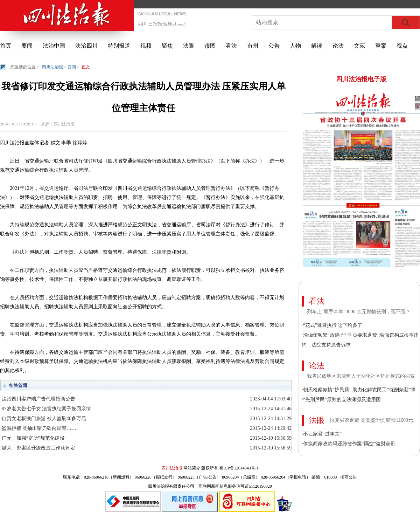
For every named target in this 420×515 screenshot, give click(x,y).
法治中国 (54, 46)
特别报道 (119, 46)
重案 (381, 46)
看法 (231, 46)
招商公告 (349, 477)
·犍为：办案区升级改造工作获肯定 (38, 448)
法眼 (189, 46)
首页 (6, 46)
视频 (146, 46)
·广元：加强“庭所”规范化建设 (33, 438)
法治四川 (86, 46)
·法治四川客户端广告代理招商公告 (38, 399)
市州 (253, 46)
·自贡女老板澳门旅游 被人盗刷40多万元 (43, 418)
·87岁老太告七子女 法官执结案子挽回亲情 (46, 409)
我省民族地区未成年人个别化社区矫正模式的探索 (361, 376)
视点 (402, 46)
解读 (317, 46)
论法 (338, 46)
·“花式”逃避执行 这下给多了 (332, 325)
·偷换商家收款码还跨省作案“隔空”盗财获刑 (349, 444)
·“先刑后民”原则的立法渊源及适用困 (341, 400)
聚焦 (167, 46)
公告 (274, 46)
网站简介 (192, 468)
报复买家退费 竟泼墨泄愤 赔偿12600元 (371, 420)
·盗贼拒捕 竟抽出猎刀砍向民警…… (38, 428)
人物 (295, 46)
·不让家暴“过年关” (322, 434)
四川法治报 (52, 67)
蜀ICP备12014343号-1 (239, 468)
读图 (210, 46)
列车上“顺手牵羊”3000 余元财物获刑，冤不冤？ (359, 312)
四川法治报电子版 (361, 79)
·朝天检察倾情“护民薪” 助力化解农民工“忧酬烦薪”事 (359, 390)
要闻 (27, 46)
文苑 (359, 46)
